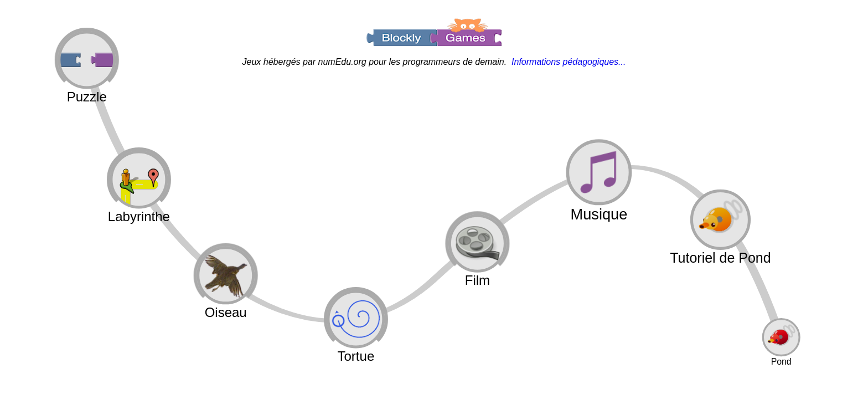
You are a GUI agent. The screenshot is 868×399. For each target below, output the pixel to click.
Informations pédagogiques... (569, 62)
